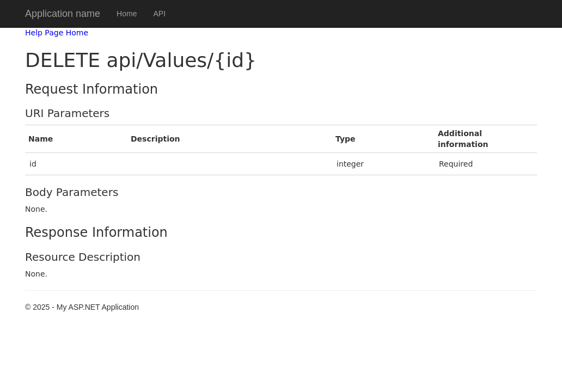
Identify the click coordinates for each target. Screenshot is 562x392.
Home (127, 14)
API (159, 14)
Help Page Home (57, 33)
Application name (63, 14)
